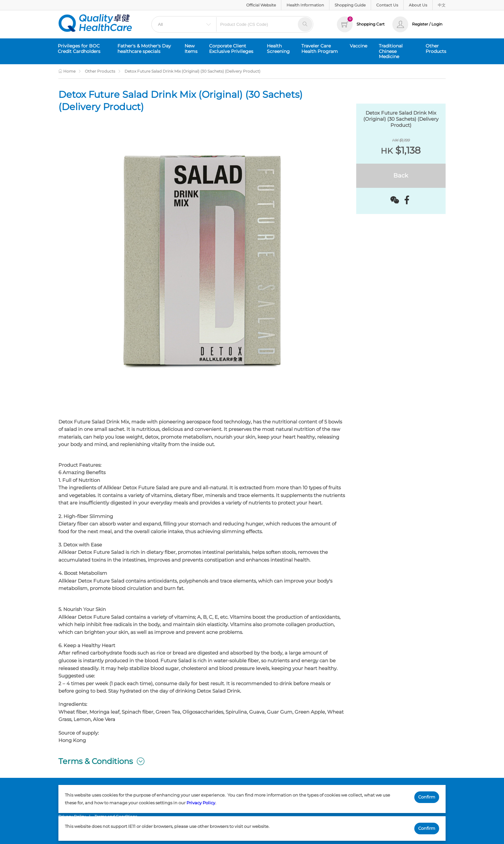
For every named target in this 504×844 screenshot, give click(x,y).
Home (67, 71)
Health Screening (278, 49)
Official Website (261, 5)
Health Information (305, 5)
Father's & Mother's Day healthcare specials (144, 49)
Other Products (436, 49)
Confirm (427, 797)
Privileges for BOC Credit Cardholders (79, 49)
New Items (191, 49)
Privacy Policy (201, 803)
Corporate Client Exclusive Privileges (231, 49)
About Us (418, 5)
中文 (442, 5)
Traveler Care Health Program (320, 49)
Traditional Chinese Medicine (391, 51)
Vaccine (358, 46)
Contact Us (387, 5)
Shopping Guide (350, 5)
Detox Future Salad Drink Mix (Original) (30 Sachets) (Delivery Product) (192, 71)
